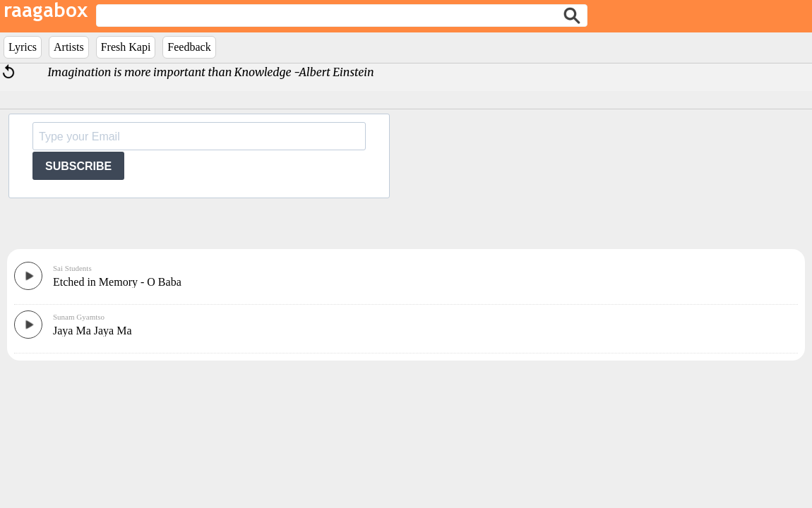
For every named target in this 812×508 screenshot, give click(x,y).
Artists (69, 47)
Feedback (189, 47)
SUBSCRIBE (78, 166)
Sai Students (72, 268)
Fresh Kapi (126, 47)
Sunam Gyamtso (79, 317)
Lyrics (23, 47)
